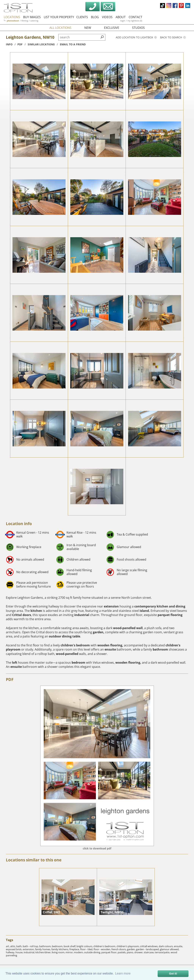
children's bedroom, (105, 946)
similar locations (41, 44)
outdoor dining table (65, 636)
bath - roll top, (31, 946)
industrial (82, 615)
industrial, (30, 952)
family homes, (43, 949)
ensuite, (178, 946)
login (123, 21)
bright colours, (85, 946)
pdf (20, 44)
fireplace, (75, 949)
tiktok (163, 6)
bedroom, (58, 946)
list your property (59, 17)
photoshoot (13, 21)
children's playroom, (128, 946)
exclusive (112, 28)
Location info (19, 524)
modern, (79, 952)
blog (95, 17)
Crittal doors (22, 615)
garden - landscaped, (148, 949)
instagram (169, 6)
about (121, 17)
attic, (13, 946)
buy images (32, 17)
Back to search (173, 37)
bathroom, (46, 946)
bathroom (160, 649)
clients (82, 17)
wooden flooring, (110, 645)
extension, (29, 949)
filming (25, 21)
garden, (99, 632)
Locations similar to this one (34, 860)
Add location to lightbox (136, 37)
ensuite (110, 649)
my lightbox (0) (135, 21)
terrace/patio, (163, 952)
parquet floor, (110, 952)
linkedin (188, 6)
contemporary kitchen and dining (160, 606)
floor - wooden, (102, 949)
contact (135, 17)
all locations (60, 28)
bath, (20, 946)
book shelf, (70, 946)
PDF (10, 679)
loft (15, 663)
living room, (59, 952)
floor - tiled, (87, 949)
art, (8, 946)
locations (12, 17)
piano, (131, 952)
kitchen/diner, (44, 952)
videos (107, 17)
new (88, 28)
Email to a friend (73, 44)
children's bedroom (75, 645)
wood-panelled (67, 654)
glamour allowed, (170, 949)
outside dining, (93, 952)
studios (138, 28)
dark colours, (166, 946)
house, (20, 952)
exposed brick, (14, 949)
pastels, (122, 952)
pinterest (181, 6)
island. (145, 611)
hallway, (11, 952)
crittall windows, (149, 946)
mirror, (70, 952)
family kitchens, (60, 949)
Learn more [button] (123, 973)
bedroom (79, 663)
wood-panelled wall (128, 628)
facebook (175, 6)
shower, (139, 952)
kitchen (36, 611)
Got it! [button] (173, 974)
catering (34, 21)
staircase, (149, 952)
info (9, 44)
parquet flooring (170, 615)
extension (111, 606)
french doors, (119, 949)
